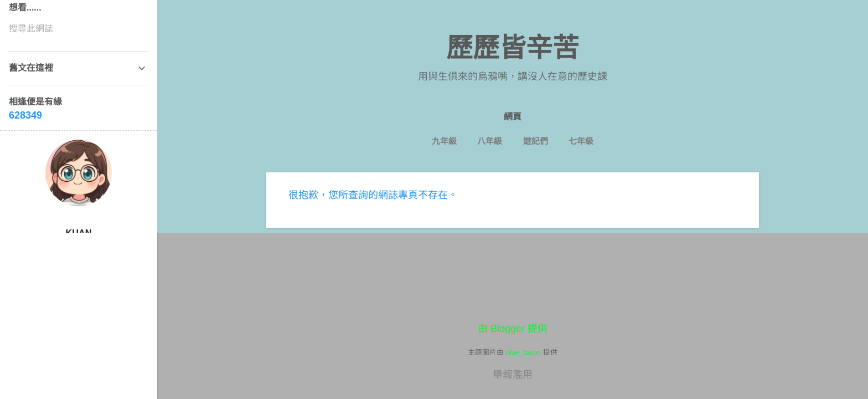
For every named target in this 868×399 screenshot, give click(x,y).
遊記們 (536, 141)
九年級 (444, 141)
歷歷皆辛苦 (513, 48)
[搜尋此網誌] (79, 29)
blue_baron (523, 352)
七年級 (581, 141)
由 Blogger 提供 (513, 329)
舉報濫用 (513, 375)
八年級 (490, 141)
